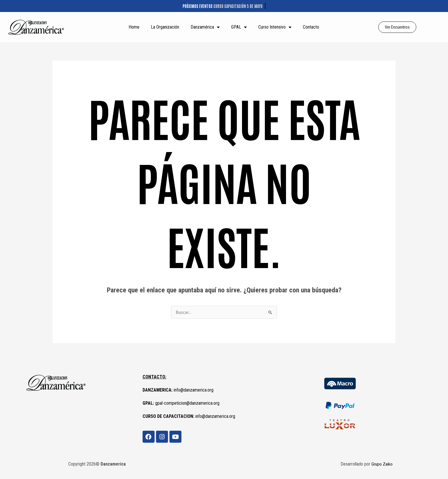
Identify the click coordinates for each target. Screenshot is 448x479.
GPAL (239, 27)
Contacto (311, 27)
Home (134, 27)
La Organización (165, 27)
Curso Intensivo (275, 27)
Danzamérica (205, 27)
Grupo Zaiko (382, 464)
